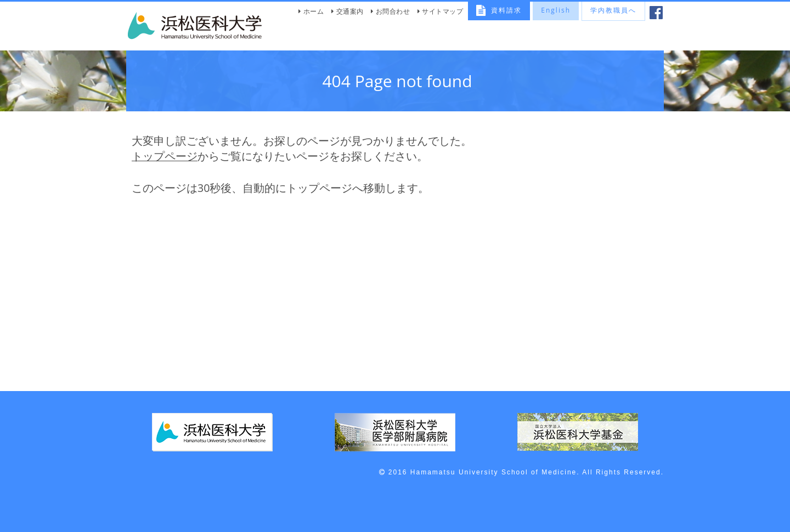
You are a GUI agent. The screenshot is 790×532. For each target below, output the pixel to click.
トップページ (165, 156)
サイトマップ (442, 11)
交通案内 (350, 11)
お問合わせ (393, 11)
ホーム (314, 11)
